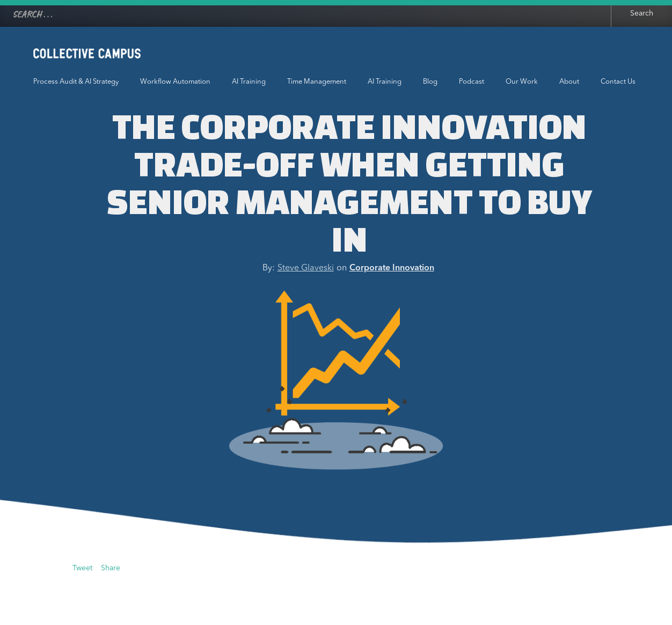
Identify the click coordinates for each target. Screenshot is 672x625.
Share (111, 568)
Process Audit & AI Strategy (76, 82)
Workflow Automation (175, 82)
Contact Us (618, 82)
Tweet (82, 568)
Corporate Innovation (392, 268)
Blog (430, 82)
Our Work (522, 82)
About (569, 82)
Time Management (317, 82)
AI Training (249, 82)
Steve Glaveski (306, 268)
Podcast (472, 82)
